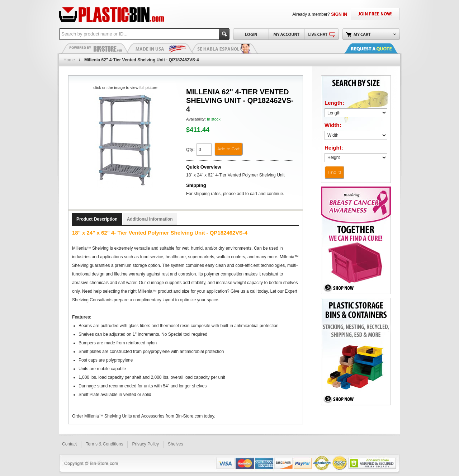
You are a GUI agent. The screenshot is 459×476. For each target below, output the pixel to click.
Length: (334, 103)
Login (251, 34)
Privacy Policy (145, 444)
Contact (69, 444)
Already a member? (320, 14)
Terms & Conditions (104, 444)
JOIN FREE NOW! (375, 14)
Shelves (176, 444)
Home (69, 60)
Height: (334, 148)
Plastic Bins (95, 48)
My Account (286, 34)
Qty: (190, 150)
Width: (333, 125)
